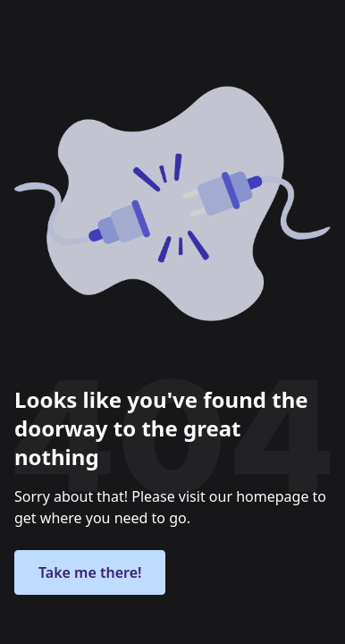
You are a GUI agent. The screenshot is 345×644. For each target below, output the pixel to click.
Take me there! (90, 572)
